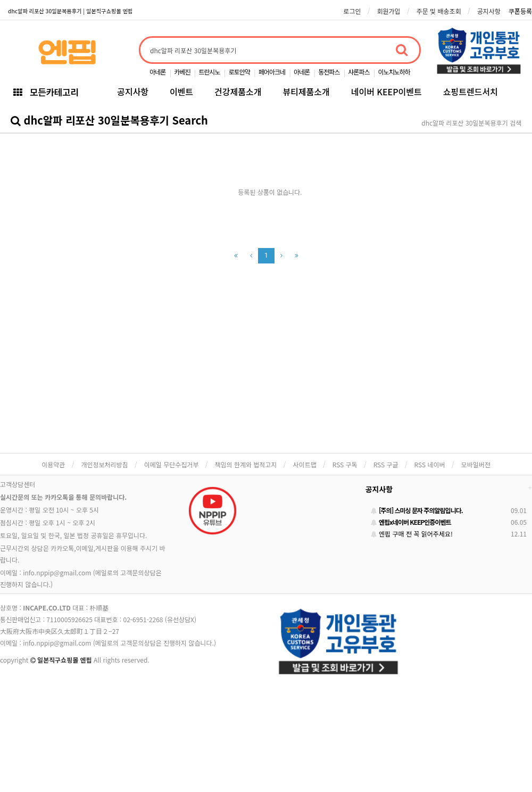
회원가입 (388, 11)
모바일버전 (476, 464)
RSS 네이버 (430, 464)
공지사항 (489, 11)
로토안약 (239, 72)
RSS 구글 (386, 464)
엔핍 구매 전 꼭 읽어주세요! (412, 534)
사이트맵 (305, 464)
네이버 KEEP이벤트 (386, 92)
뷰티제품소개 (306, 92)
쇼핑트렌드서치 (471, 92)
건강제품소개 (238, 92)
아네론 (157, 72)
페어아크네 (272, 72)
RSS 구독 (345, 464)
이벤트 (181, 92)
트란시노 (209, 72)
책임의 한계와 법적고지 (246, 464)
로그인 (352, 11)
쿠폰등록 (520, 11)
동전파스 (329, 72)
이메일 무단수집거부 (172, 464)
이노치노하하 (394, 72)
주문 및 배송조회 (439, 11)
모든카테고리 (46, 92)
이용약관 (53, 464)
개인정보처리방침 (104, 464)
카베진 (182, 72)
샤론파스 (359, 72)
